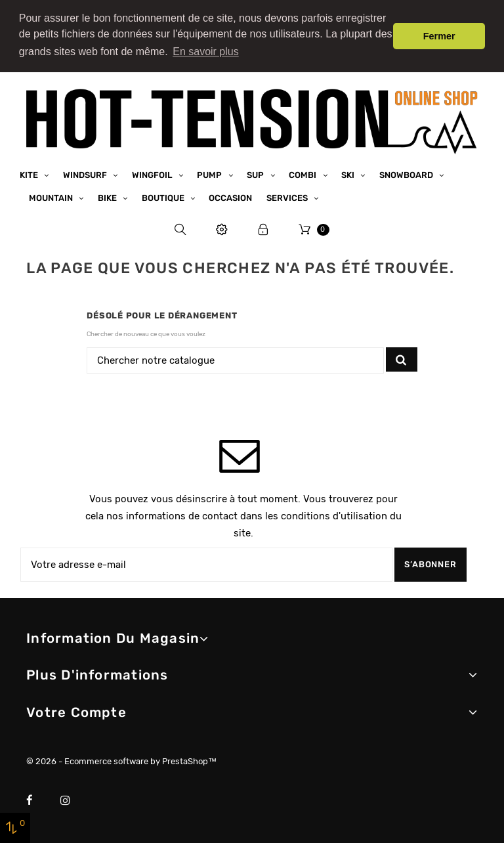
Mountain (52, 197)
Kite (30, 174)
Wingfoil (153, 174)
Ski (349, 174)
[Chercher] (235, 360)
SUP (256, 174)
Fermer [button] (439, 36)
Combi (304, 174)
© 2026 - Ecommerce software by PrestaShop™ (121, 761)
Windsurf (86, 174)
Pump (210, 174)
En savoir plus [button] (206, 52)
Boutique (164, 197)
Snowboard (407, 174)
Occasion (230, 197)
